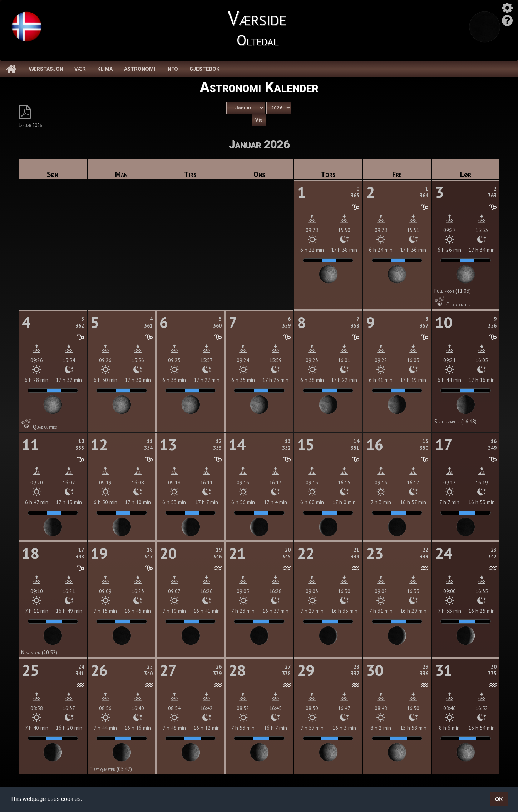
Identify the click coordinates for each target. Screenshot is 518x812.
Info (172, 69)
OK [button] (499, 799)
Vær (80, 69)
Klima (105, 69)
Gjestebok (204, 69)
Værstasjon (46, 69)
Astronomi (140, 69)
